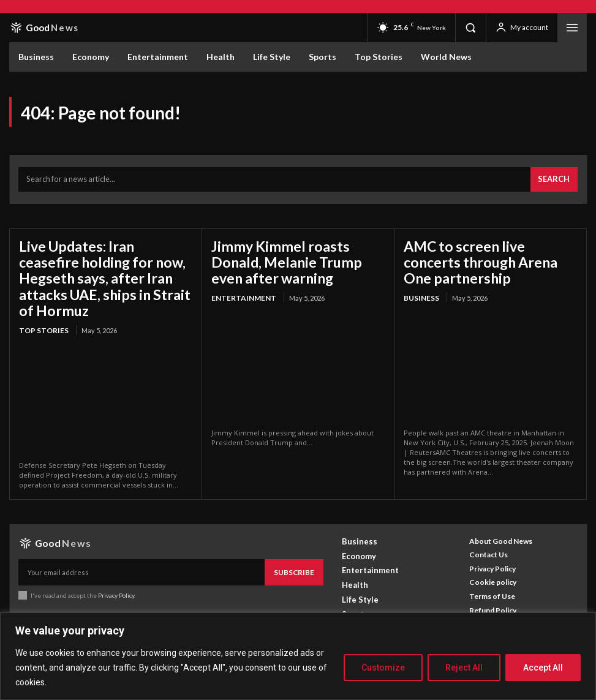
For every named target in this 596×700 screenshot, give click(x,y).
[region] (298, 656)
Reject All (464, 668)
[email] (144, 548)
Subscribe (296, 547)
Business (419, 288)
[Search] (556, 177)
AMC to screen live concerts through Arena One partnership (482, 255)
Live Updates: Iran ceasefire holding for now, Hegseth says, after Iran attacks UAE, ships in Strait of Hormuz (104, 262)
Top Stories (41, 302)
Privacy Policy (115, 569)
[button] (470, 28)
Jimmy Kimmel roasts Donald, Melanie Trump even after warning (293, 255)
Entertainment (240, 288)
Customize (383, 668)
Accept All (543, 668)
